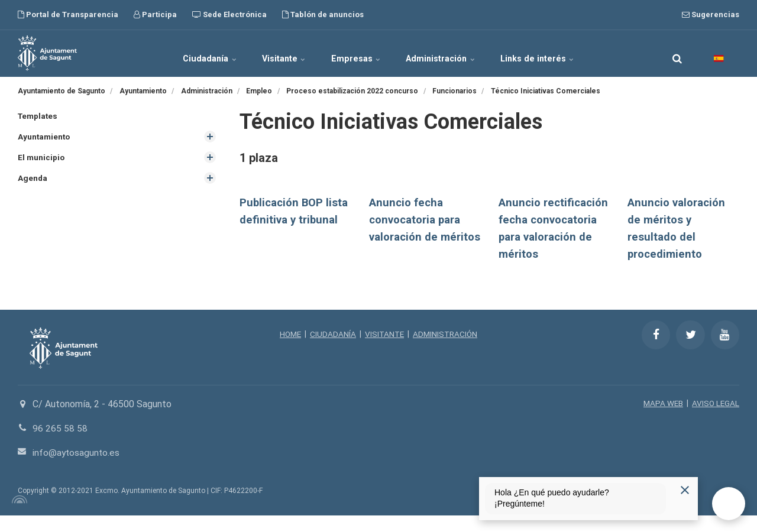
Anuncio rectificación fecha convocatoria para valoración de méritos (549, 236)
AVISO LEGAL (715, 420)
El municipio (42, 158)
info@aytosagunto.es (77, 469)
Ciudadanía (193, 53)
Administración (450, 53)
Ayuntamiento (45, 137)
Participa (155, 14)
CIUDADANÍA (332, 351)
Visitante (276, 53)
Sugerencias (711, 14)
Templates (39, 116)
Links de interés (555, 53)
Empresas (357, 53)
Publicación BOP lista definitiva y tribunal (283, 220)
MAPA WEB (661, 420)
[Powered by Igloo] (18, 516)
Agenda (33, 179)
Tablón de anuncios (323, 14)
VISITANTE (384, 351)
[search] (677, 53)
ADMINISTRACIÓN (447, 351)
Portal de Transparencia (68, 14)
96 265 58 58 (60, 445)
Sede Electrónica (229, 14)
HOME (288, 351)
